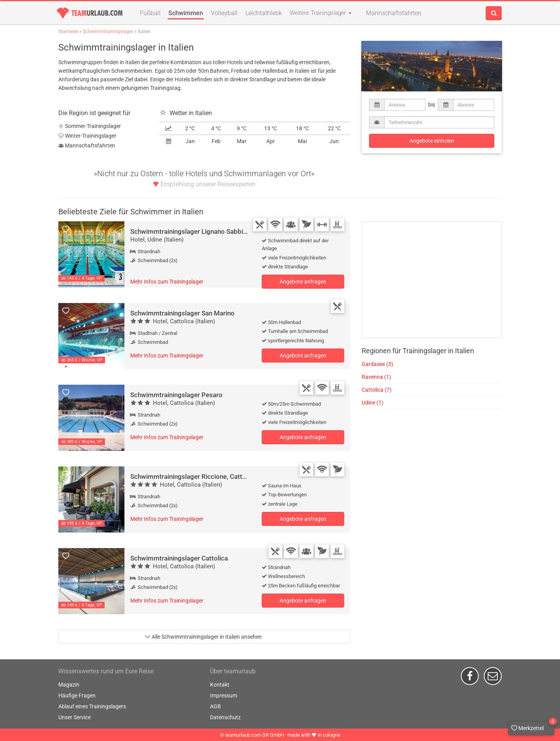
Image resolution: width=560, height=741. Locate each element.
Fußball (150, 13)
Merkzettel (533, 726)
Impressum (224, 695)
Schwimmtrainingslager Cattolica (179, 558)
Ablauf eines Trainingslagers (92, 706)
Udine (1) (373, 403)
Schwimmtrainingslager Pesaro (176, 395)
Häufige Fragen (77, 695)
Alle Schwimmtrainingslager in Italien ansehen (203, 637)
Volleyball (224, 13)
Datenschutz (225, 717)
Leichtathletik (264, 13)
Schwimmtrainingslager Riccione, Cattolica (193, 476)
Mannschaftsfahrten (394, 13)
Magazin (69, 685)
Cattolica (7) (377, 390)
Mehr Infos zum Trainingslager (167, 282)
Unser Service (74, 717)
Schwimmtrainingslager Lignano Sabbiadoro (195, 231)
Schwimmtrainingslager (108, 32)
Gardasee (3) (377, 364)
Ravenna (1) (376, 377)
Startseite (68, 32)
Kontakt (220, 685)
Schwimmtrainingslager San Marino (182, 313)
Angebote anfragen (303, 282)
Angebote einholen (432, 141)
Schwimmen (186, 13)
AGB (215, 706)
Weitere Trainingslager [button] (321, 13)
